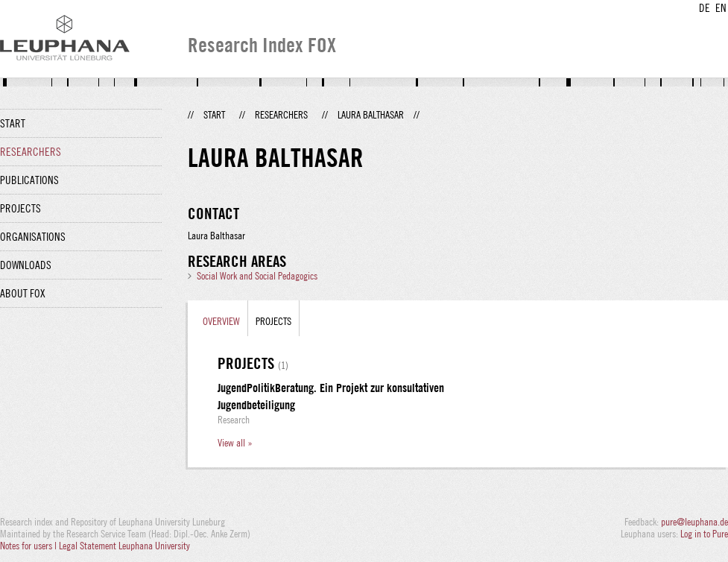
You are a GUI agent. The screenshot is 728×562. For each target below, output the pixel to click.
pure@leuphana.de (694, 522)
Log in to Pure (704, 534)
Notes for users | (29, 546)
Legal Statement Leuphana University (124, 546)
